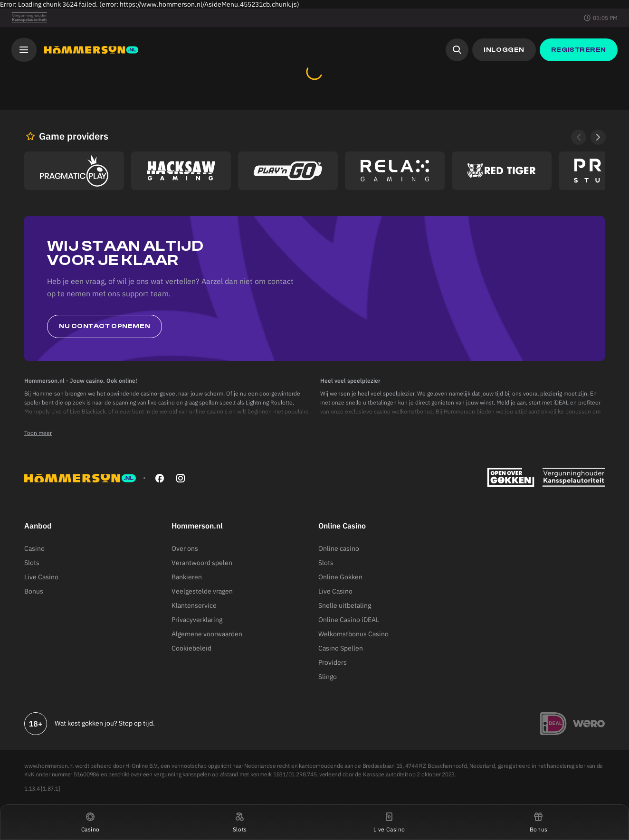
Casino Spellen (341, 648)
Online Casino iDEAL (349, 620)
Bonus (34, 591)
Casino (34, 548)
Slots (32, 563)
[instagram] (181, 478)
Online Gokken (340, 577)
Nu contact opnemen (105, 326)
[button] (91, 822)
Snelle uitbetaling (345, 605)
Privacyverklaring (197, 620)
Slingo (328, 677)
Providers (333, 662)
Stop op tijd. (137, 723)
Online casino (339, 548)
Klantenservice (194, 605)
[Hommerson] (91, 50)
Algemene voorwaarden (207, 634)
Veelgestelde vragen (202, 591)
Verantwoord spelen (202, 563)
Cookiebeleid (191, 648)
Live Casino (41, 577)
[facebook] (160, 478)
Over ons (185, 548)
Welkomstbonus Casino (353, 634)
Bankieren (187, 577)
